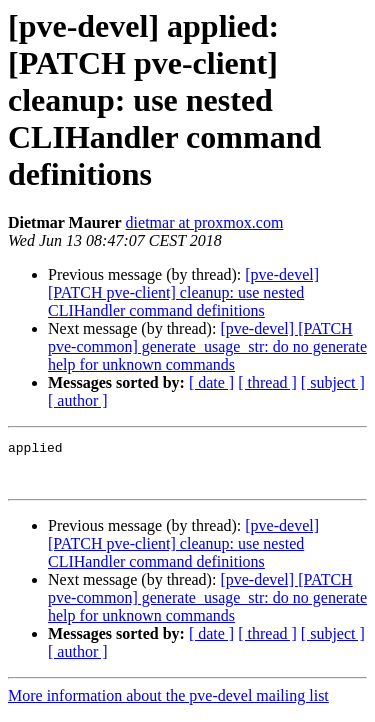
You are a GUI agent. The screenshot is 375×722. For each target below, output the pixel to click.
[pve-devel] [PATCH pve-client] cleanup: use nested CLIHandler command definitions (183, 292)
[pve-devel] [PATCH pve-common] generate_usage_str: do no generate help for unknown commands (207, 346)
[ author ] (78, 400)
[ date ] (211, 382)
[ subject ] (333, 382)
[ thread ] (267, 382)
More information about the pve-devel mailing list (168, 704)
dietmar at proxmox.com (205, 222)
